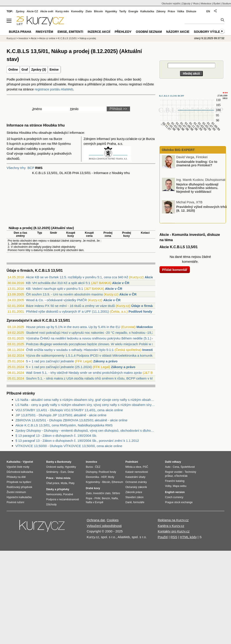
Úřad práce (53, 483)
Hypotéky (111, 11)
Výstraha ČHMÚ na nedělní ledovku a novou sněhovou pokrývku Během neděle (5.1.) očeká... (95, 338)
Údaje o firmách (144, 306)
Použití (163, 537)
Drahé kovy (93, 488)
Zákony (161, 11)
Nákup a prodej (88, 38)
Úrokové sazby (55, 467)
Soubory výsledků (210, 32)
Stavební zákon (135, 497)
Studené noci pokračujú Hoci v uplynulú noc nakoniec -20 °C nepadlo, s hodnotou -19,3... (91, 333)
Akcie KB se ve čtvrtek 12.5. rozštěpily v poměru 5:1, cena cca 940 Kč (77, 277)
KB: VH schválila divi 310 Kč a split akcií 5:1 (58, 283)
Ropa (89, 498)
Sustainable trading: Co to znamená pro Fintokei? (197, 163)
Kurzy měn (62, 11)
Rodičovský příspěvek (19, 487)
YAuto (196, 4)
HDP (104, 477)
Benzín (106, 498)
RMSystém (44, 32)
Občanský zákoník (136, 487)
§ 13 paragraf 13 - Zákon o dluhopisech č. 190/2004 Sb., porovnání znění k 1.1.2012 (77, 441)
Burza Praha (20, 32)
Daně (129, 502)
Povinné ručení (15, 502)
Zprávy (20, 11)
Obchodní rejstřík (171, 4)
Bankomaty (64, 462)
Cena (176, 467)
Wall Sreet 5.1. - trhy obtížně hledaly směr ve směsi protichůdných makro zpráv (84, 373)
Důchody (51, 505)
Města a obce (133, 467)
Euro (63, 472)
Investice (149, 350)
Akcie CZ (32, 11)
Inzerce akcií (99, 32)
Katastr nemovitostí (137, 472)
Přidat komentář (175, 270)
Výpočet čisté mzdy (18, 467)
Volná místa (63, 478)
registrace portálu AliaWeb (54, 89)
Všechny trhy (16, 168)
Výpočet (28, 462)
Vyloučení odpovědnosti (104, 526)
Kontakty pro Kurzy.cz (174, 531)
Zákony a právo (105, 361)
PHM (97, 498)
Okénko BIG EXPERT (178, 150)
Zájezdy (186, 4)
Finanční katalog (175, 481)
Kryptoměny (93, 482)
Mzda (64, 483)
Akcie (34, 38)
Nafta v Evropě (94, 502)
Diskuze (191, 11)
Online (13, 70)
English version (175, 492)
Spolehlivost (188, 467)
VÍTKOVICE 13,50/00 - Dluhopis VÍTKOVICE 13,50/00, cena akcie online (69, 446)
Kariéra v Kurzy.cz (171, 526)
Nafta (115, 498)
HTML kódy (188, 537)
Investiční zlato (102, 493)
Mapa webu (180, 486)
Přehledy (123, 32)
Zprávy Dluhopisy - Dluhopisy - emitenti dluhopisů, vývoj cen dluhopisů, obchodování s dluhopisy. (85, 430)
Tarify (123, 11)
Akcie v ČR (121, 283)
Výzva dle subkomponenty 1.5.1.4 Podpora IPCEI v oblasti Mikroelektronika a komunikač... (92, 355)
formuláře (139, 502)
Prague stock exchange (179, 502)
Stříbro (116, 493)
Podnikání (132, 462)
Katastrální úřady (135, 477)
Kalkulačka (147, 11)
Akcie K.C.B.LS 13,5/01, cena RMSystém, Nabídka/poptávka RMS (64, 425)
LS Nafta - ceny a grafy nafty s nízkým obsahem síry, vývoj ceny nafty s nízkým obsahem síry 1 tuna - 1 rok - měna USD (85, 405)
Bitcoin (98, 11)
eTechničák (181, 476)
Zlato (89, 11)
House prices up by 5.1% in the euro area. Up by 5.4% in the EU (73, 327)
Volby (168, 486)
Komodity (77, 11)
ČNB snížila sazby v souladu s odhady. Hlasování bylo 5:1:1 (70, 350)
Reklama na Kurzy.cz (173, 520)
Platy (72, 483)
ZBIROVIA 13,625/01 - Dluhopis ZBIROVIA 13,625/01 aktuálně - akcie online (71, 420)
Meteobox (206, 4)
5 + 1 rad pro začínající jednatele (50, 361)
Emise (54, 70)
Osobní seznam (149, 32)
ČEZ (98, 467)
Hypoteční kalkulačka (19, 497)
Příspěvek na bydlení (19, 482)
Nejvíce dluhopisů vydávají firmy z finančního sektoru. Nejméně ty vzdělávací (197, 188)
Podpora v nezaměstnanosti (63, 499)
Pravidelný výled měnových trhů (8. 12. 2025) (202, 209)
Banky (50, 462)
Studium (227, 4)
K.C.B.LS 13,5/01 (67, 38)
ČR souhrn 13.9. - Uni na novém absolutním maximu (64, 294)
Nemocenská (54, 494)
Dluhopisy (92, 472)
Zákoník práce (134, 492)
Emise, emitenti (71, 32)
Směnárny (52, 472)
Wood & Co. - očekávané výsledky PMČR (56, 300)
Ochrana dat (96, 520)
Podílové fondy (140, 311)
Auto (168, 467)
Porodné (68, 494)
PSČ (146, 467)
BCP (31, 168)
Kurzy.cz (11, 38)
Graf (25, 70)
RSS (174, 537)
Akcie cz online (47, 38)
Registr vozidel (174, 472)
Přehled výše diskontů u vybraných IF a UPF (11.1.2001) (67, 311)
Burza (89, 467)
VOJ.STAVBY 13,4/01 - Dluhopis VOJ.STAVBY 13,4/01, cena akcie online (69, 410)
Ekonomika (92, 477)
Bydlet (217, 4)
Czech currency (174, 497)
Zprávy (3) (39, 70)
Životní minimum (16, 492)
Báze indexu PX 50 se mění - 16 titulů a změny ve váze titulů (70, 306)
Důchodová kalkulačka (20, 472)
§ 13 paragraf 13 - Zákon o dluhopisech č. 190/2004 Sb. (56, 436)
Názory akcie (178, 32)
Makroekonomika (150, 327)
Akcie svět (47, 11)
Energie (133, 11)
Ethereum (117, 482)
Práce (171, 11)
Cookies (113, 520)
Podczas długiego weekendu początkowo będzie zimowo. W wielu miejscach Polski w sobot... (94, 344)
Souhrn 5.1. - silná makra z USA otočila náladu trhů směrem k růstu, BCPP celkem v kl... (91, 378)
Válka (181, 11)
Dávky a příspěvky (58, 489)
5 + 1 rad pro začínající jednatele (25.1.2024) (59, 367)
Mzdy (111, 477)
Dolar (71, 472)
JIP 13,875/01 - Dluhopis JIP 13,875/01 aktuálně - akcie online (61, 415)
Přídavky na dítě (16, 477)
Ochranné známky (136, 482)
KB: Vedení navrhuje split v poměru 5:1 (54, 289)
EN (208, 11)
